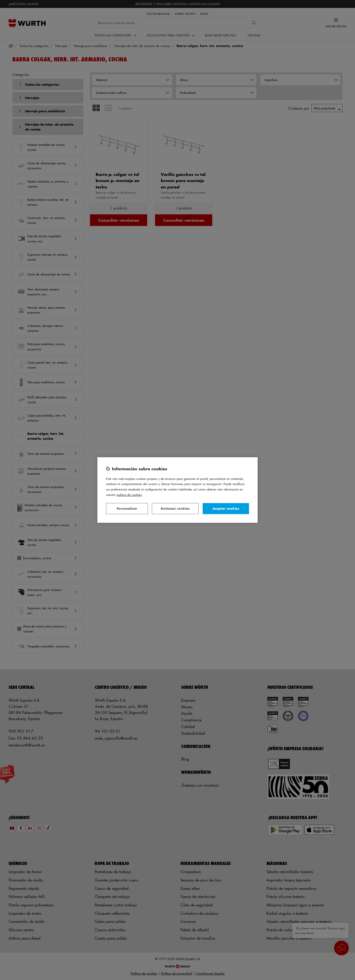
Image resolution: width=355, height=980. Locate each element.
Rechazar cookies (175, 508)
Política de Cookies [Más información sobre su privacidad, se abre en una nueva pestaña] (129, 495)
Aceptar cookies (226, 508)
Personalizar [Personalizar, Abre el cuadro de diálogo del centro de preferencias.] (127, 508)
